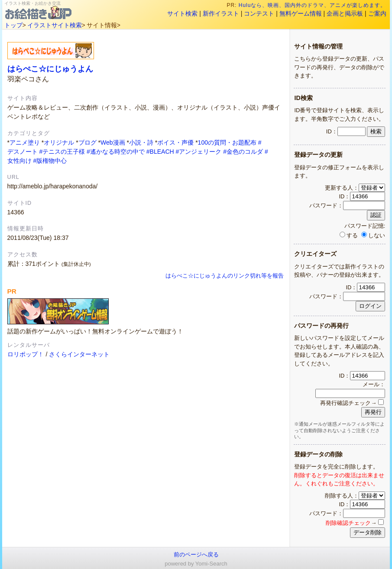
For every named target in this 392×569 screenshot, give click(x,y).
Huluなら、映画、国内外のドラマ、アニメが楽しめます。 (313, 5)
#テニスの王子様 (62, 152)
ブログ (87, 142)
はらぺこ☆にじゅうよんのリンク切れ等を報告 (225, 276)
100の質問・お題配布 (227, 142)
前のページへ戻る (196, 554)
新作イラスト (221, 13)
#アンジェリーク (199, 152)
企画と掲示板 (345, 13)
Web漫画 (113, 142)
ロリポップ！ (26, 354)
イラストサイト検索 (55, 25)
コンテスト (259, 13)
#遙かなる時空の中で (116, 152)
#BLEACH (160, 152)
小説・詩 (141, 142)
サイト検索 (182, 13)
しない (373, 235)
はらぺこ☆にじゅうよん (50, 69)
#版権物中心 (50, 161)
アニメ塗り (25, 142)
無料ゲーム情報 (301, 13)
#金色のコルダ (243, 152)
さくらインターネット (79, 354)
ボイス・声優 (175, 142)
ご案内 (377, 13)
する (349, 235)
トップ (13, 25)
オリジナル (59, 142)
